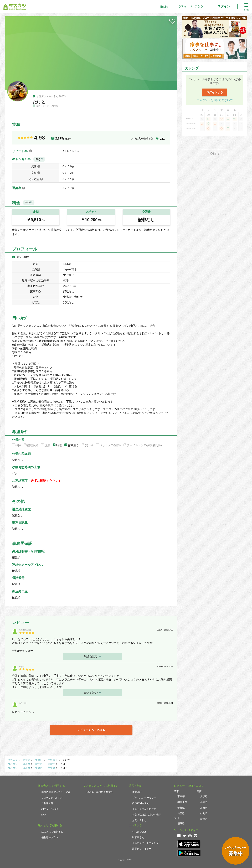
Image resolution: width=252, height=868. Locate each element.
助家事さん (138, 837)
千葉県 (181, 808)
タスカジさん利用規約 (144, 809)
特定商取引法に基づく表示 (147, 815)
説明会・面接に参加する (100, 792)
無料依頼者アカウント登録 (56, 792)
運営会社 (137, 792)
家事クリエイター (142, 848)
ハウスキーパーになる (189, 6)
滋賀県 (204, 819)
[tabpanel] (91, 53)
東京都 (26, 760)
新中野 (52, 768)
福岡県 (181, 823)
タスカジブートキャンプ (145, 843)
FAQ (39, 159)
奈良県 (204, 813)
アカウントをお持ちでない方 (215, 100)
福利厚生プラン (50, 837)
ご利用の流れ (49, 803)
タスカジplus (139, 832)
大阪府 (204, 796)
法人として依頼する (52, 832)
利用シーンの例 (50, 809)
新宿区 (39, 764)
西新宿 (52, 764)
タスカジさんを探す (52, 798)
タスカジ (13, 760)
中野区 (39, 760)
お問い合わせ (139, 820)
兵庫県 (204, 802)
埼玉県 (181, 813)
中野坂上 (53, 760)
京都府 (204, 808)
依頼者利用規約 (141, 803)
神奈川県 (182, 802)
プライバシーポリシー (144, 798)
